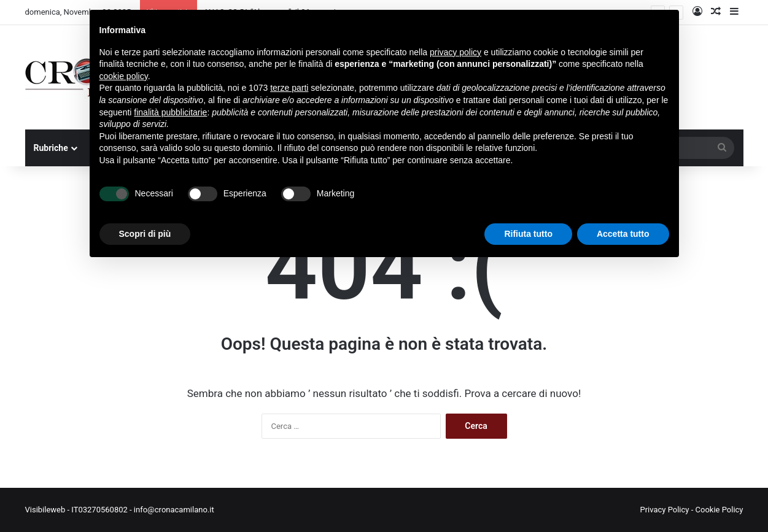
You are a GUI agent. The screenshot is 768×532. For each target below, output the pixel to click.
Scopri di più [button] (145, 234)
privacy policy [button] (456, 52)
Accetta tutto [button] (623, 234)
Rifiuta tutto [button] (528, 234)
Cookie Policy (720, 510)
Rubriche (51, 148)
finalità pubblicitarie (170, 112)
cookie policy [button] (124, 76)
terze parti (289, 88)
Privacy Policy (664, 510)
